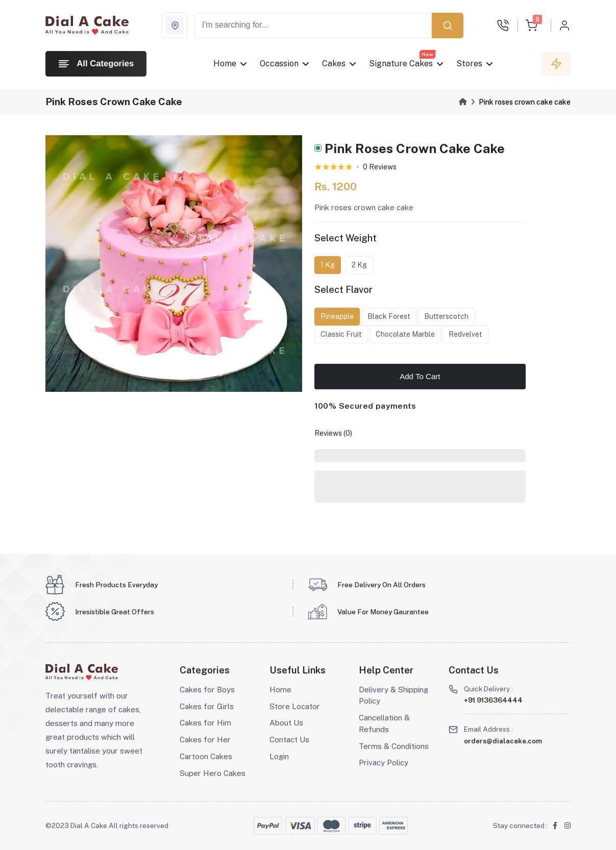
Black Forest (389, 318)
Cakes (334, 64)
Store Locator (295, 706)
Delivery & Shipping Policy (393, 695)
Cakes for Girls (207, 706)
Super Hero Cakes (213, 773)
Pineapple (337, 318)
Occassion (279, 64)
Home (225, 64)
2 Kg (359, 266)
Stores (469, 64)
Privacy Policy (384, 762)
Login (279, 756)
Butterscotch (446, 318)
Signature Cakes (401, 64)
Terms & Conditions (394, 746)
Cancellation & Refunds (384, 723)
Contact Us (289, 740)
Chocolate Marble (405, 336)
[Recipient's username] (313, 26)
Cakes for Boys (207, 690)
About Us (286, 723)
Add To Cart (420, 378)
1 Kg (328, 266)
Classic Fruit (341, 336)
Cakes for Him (205, 723)
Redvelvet (465, 336)
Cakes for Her (205, 740)
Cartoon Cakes (206, 756)
